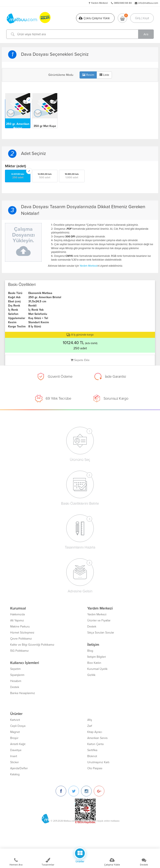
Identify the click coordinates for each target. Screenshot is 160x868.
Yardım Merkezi (99, 3)
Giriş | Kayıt (142, 18)
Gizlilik (91, 675)
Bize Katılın (94, 663)
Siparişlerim (17, 675)
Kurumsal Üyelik (97, 669)
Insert (14, 756)
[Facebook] (61, 791)
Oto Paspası (95, 768)
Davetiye (16, 750)
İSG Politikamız (19, 651)
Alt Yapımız (17, 620)
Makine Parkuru (20, 627)
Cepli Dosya (18, 726)
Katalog (15, 774)
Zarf (90, 726)
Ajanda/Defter (19, 768)
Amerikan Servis (97, 738)
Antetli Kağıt (18, 744)
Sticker (14, 762)
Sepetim (15, 669)
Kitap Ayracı (95, 732)
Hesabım (16, 681)
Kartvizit (15, 720)
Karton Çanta (95, 744)
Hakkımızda (17, 614)
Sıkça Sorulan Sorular (101, 633)
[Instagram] (86, 791)
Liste (104, 75)
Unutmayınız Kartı (98, 762)
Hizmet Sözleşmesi (22, 633)
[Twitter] (74, 791)
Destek (15, 687)
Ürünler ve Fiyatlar (99, 620)
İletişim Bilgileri (97, 657)
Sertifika (92, 750)
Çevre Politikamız (21, 639)
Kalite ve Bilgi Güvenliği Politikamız (32, 645)
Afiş (90, 720)
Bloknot (92, 756)
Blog (90, 651)
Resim (88, 75)
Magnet (15, 732)
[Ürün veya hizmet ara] (80, 34)
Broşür (14, 738)
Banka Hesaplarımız (23, 693)
